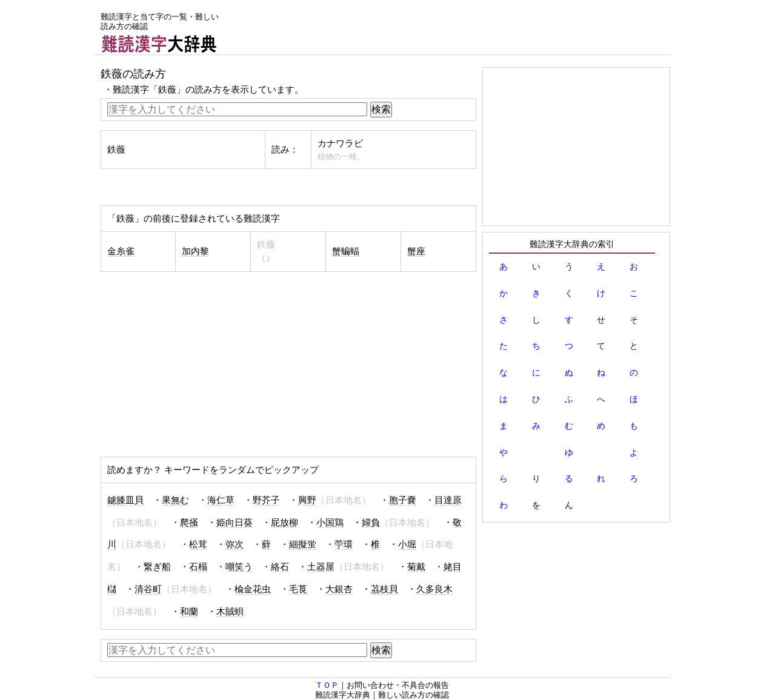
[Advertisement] (450, 27)
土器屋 (321, 567)
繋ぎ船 (157, 567)
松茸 (198, 544)
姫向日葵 (234, 523)
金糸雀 (121, 251)
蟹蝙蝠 (346, 251)
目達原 (448, 500)
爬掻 (189, 523)
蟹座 (416, 251)
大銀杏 (339, 589)
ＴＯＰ (327, 685)
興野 (307, 500)
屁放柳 (284, 523)
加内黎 (195, 251)
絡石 (280, 567)
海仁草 (221, 500)
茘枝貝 (384, 589)
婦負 (371, 523)
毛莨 (298, 589)
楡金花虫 (253, 589)
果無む (175, 500)
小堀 (407, 544)
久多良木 (434, 589)
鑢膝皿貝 (125, 500)
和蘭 (189, 612)
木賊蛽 (230, 612)
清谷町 (148, 589)
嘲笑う (239, 567)
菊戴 (416, 567)
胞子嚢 (403, 500)
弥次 (234, 544)
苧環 (344, 544)
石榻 (198, 567)
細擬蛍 (303, 544)
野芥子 (266, 500)
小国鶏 (330, 523)
